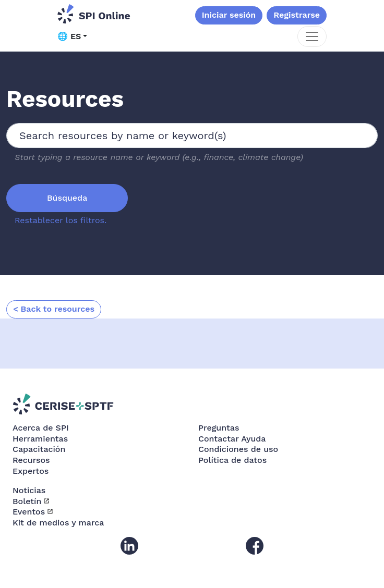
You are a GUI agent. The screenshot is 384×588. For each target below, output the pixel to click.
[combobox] (192, 136)
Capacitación (39, 449)
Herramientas (40, 439)
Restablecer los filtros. (61, 220)
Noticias (29, 490)
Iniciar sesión (229, 15)
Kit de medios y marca (58, 523)
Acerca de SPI (41, 428)
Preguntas (219, 428)
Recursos (31, 460)
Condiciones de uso (238, 449)
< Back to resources (54, 309)
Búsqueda (67, 198)
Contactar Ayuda (232, 439)
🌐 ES (69, 36)
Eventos (29, 512)
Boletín (27, 501)
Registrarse (297, 15)
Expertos (31, 471)
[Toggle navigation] (312, 36)
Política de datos (232, 460)
